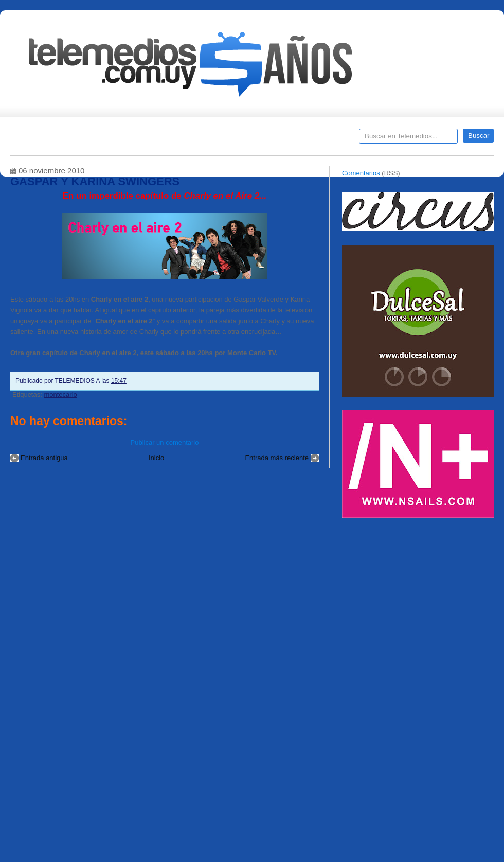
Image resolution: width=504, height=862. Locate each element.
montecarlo (60, 394)
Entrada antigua (44, 458)
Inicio (156, 458)
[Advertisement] (391, 686)
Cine (212, 139)
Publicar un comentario (165, 442)
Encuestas (256, 139)
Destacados (52, 139)
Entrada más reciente (277, 458)
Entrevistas (142, 139)
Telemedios (320, 139)
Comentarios (361, 173)
